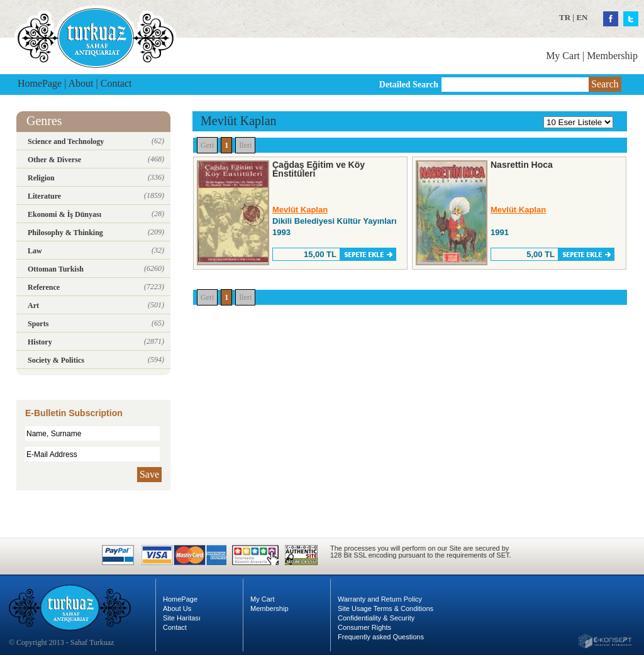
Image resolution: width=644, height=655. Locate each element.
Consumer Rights (364, 627)
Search (605, 84)
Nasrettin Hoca (522, 165)
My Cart (563, 56)
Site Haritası (182, 618)
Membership (612, 56)
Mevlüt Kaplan (300, 210)
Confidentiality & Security (376, 618)
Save (149, 474)
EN (582, 17)
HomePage (40, 83)
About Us (177, 608)
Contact (116, 83)
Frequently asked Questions (381, 637)
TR (565, 17)
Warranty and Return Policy (380, 599)
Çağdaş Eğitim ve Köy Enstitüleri (319, 169)
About (81, 83)
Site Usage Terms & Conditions (386, 608)
